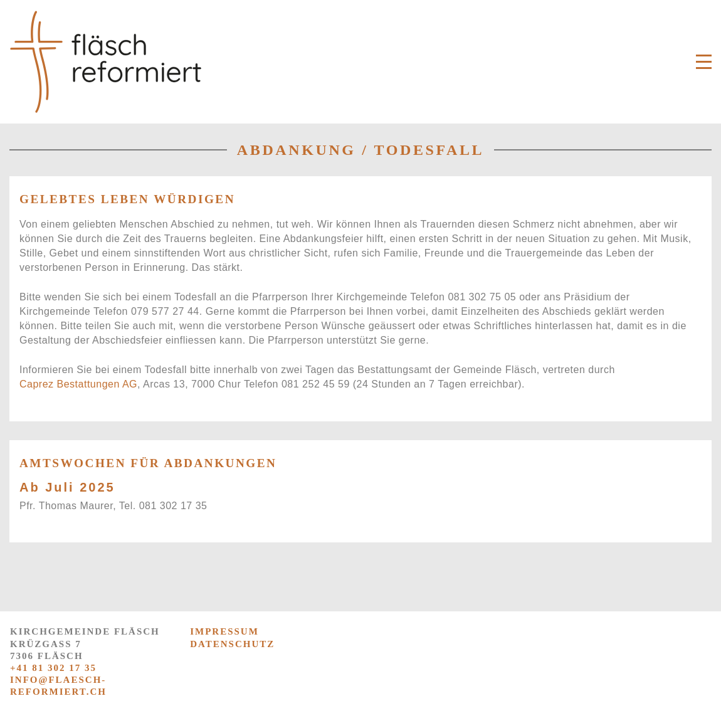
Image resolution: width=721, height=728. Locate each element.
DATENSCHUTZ (232, 644)
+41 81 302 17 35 (53, 668)
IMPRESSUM (224, 631)
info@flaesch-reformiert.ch (58, 686)
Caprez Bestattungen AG (78, 384)
